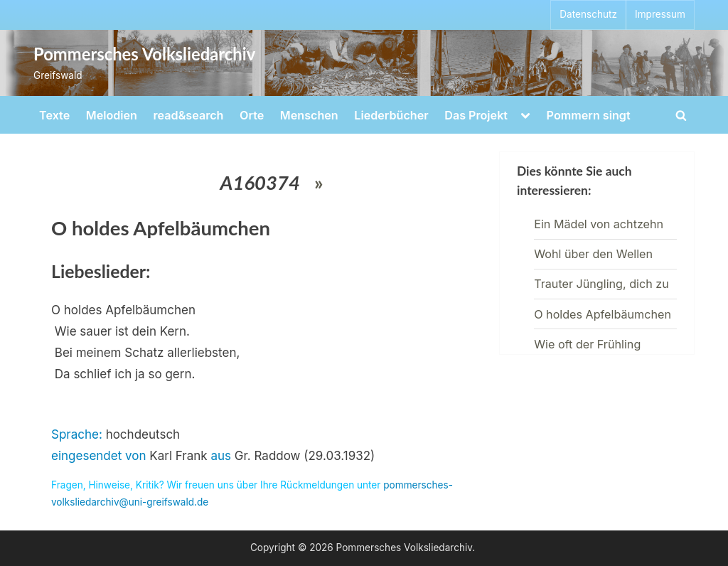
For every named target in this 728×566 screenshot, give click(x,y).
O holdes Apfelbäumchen (603, 314)
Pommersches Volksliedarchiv (144, 54)
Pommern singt (589, 115)
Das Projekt (476, 115)
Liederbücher (391, 115)
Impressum (660, 14)
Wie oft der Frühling (587, 344)
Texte (54, 115)
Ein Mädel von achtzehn (599, 224)
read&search (189, 115)
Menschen (309, 115)
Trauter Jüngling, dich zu (601, 284)
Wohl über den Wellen (593, 254)
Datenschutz (588, 14)
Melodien (112, 115)
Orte (252, 115)
